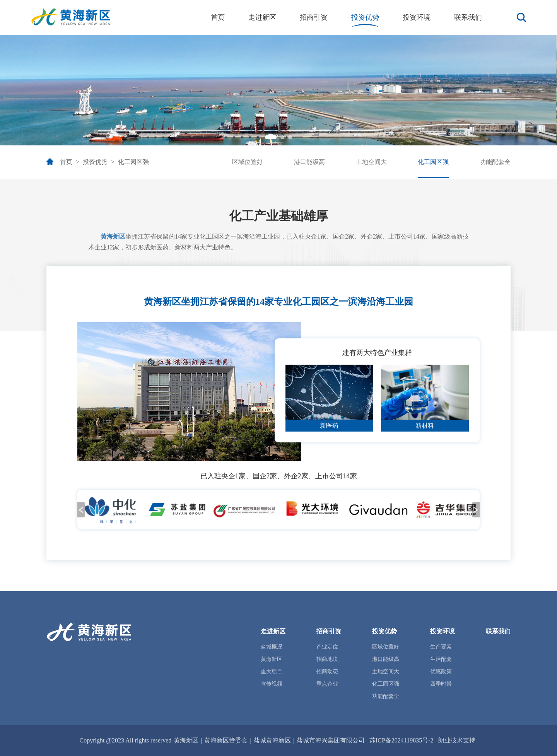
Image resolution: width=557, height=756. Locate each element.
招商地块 (327, 659)
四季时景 (441, 684)
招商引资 (314, 17)
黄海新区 (162, 302)
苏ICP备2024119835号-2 (402, 740)
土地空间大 (371, 162)
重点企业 (327, 684)
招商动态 (327, 672)
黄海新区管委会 (226, 740)
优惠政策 (441, 672)
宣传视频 (272, 684)
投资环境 (417, 17)
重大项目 (272, 672)
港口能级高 (309, 162)
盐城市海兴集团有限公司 (331, 740)
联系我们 (468, 17)
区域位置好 (248, 162)
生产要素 (441, 647)
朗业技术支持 (457, 740)
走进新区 (262, 17)
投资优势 (365, 17)
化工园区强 (133, 162)
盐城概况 (272, 647)
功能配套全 (495, 162)
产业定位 (327, 647)
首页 (218, 17)
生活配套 (441, 659)
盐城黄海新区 (272, 740)
